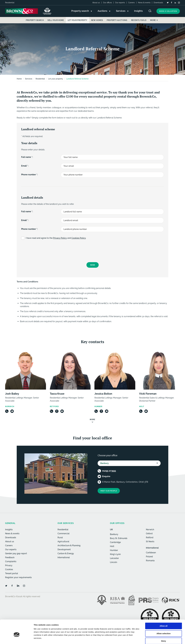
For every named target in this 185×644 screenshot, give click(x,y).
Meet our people (109, 491)
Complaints (11, 561)
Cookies (9, 569)
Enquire (106, 476)
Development (64, 549)
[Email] (12, 411)
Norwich (150, 530)
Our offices (107, 3)
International (64, 557)
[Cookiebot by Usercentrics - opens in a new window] (17, 639)
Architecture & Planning (69, 545)
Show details (135, 639)
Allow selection (163, 620)
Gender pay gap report (16, 553)
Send (93, 265)
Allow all (164, 613)
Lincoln (114, 562)
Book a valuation (168, 11)
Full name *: (27, 157)
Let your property (56, 79)
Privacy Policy (60, 238)
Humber (114, 550)
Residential (40, 79)
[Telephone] (7, 411)
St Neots (150, 541)
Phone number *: (29, 175)
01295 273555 (109, 471)
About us (96, 3)
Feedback (10, 557)
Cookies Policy (79, 238)
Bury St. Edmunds (119, 538)
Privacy (9, 565)
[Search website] (150, 11)
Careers (131, 3)
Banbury (114, 534)
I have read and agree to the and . (56, 238)
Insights (9, 530)
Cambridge (115, 542)
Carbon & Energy (66, 553)
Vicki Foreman (148, 394)
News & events (144, 3)
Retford (150, 538)
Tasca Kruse (57, 394)
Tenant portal (12, 573)
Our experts (120, 3)
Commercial (64, 534)
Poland (149, 557)
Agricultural (63, 541)
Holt (112, 546)
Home (19, 79)
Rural (60, 538)
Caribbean (151, 553)
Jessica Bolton (103, 394)
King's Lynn (115, 554)
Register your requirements (18, 577)
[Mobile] (57, 411)
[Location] (99, 482)
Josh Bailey (12, 394)
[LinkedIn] (175, 3)
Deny (164, 628)
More (153, 20)
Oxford (149, 534)
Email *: (25, 166)
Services (29, 79)
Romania (150, 561)
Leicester (114, 558)
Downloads (158, 3)
